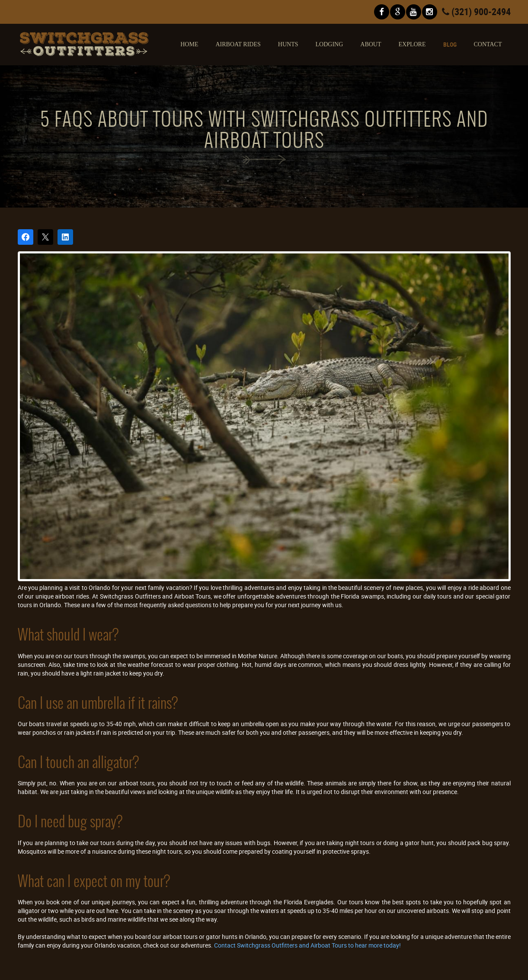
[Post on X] (45, 237)
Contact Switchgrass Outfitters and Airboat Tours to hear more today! (307, 945)
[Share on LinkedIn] (65, 237)
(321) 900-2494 (476, 11)
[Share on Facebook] (26, 237)
